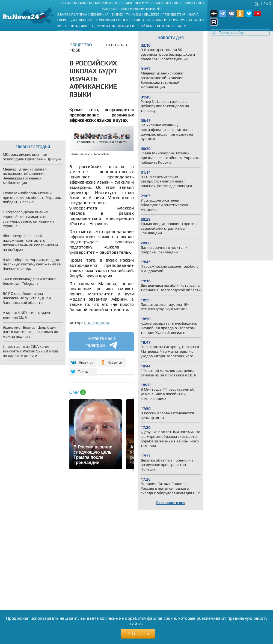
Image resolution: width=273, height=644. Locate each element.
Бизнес (117, 14)
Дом (84, 26)
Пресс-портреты (70, 32)
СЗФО (157, 3)
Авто (140, 20)
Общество (152, 14)
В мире (63, 14)
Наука (194, 14)
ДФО (124, 9)
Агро (198, 20)
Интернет (126, 20)
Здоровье (85, 20)
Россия (65, 3)
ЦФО (167, 3)
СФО (114, 9)
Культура (154, 20)
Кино (61, 26)
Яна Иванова (97, 323)
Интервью (165, 26)
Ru (257, 4)
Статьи (181, 26)
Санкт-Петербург (137, 3)
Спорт (62, 20)
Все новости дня (171, 503)
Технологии (105, 20)
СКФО (198, 3)
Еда (72, 20)
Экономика (99, 14)
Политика (79, 14)
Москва (80, 3)
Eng (267, 4)
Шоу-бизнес (127, 26)
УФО (105, 9)
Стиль (73, 26)
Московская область (105, 3)
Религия (171, 20)
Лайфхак (147, 26)
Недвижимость (103, 26)
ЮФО (187, 3)
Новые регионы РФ (145, 9)
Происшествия (174, 14)
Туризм (186, 20)
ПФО (177, 3)
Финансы (133, 14)
